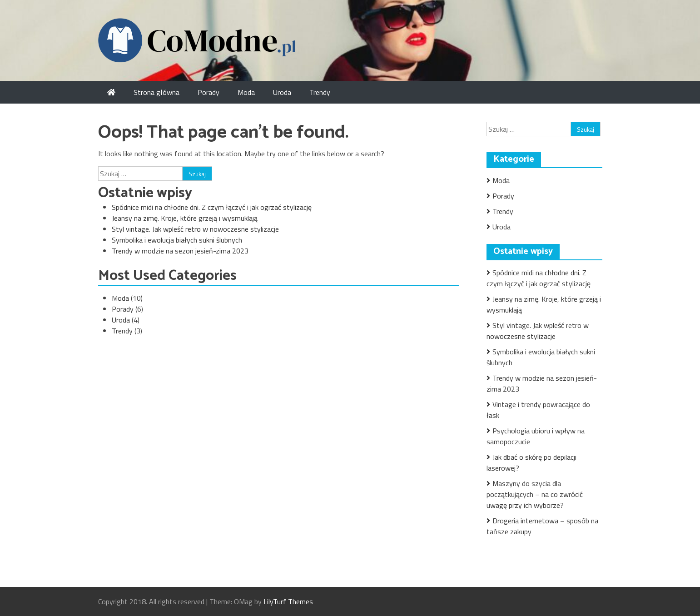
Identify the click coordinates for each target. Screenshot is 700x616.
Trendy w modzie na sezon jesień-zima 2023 (180, 251)
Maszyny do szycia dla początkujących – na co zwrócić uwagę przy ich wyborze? (535, 494)
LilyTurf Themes (288, 601)
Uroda (282, 92)
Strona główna (156, 92)
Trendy (320, 92)
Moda (246, 92)
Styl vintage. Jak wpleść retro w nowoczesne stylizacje (195, 229)
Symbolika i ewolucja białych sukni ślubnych (177, 240)
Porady (209, 92)
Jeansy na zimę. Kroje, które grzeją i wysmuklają (185, 218)
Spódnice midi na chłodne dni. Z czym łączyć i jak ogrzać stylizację (212, 207)
